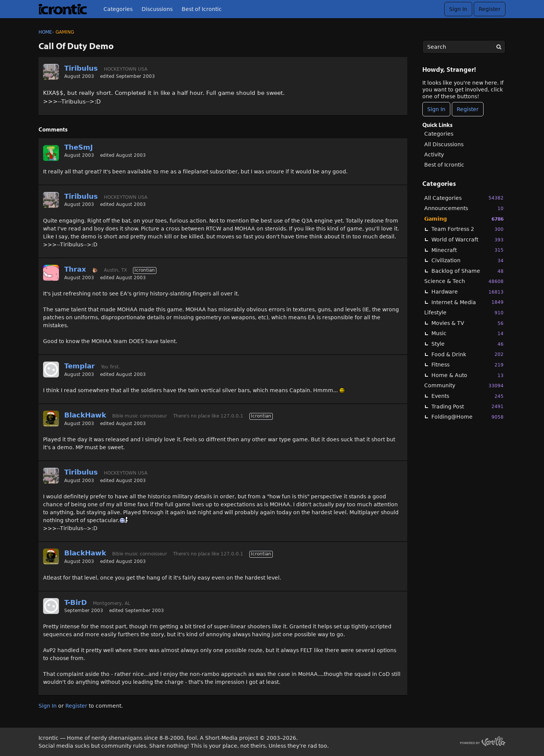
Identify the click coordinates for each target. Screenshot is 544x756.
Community (464, 386)
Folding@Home (467, 417)
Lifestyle (464, 313)
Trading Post (467, 406)
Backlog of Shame (467, 271)
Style (467, 344)
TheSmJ (79, 147)
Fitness (467, 365)
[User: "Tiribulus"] (51, 72)
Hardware (467, 292)
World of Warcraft (467, 240)
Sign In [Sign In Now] (436, 109)
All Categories (464, 198)
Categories (118, 9)
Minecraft (467, 250)
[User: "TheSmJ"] (51, 153)
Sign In (458, 9)
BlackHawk (85, 415)
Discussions (157, 9)
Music (467, 333)
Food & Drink (467, 354)
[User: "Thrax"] (51, 273)
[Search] (499, 47)
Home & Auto (467, 375)
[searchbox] (464, 47)
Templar (80, 366)
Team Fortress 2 (467, 229)
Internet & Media (467, 302)
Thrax (75, 269)
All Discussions (444, 144)
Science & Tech (464, 281)
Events (467, 396)
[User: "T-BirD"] (51, 606)
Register (490, 9)
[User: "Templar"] (51, 369)
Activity (434, 155)
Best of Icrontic (202, 9)
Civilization (467, 261)
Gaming (464, 219)
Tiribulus (81, 68)
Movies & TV (467, 323)
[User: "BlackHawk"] (51, 419)
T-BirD (76, 602)
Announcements (464, 208)
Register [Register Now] (468, 109)
